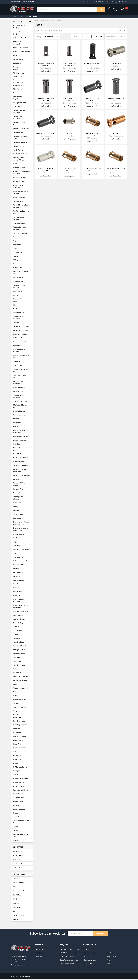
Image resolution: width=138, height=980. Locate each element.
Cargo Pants (22, 64)
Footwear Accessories (22, 562)
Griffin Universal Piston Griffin (93, 135)
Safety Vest (22, 745)
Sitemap (39, 957)
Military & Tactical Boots (22, 124)
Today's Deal (18, 17)
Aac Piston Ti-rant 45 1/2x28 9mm (46, 170)
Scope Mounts (22, 760)
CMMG (15, 900)
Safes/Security (22, 741)
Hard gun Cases (22, 581)
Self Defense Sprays (22, 768)
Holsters (22, 588)
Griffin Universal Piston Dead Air (116, 170)
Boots (22, 56)
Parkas (22, 693)
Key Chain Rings (22, 624)
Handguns (22, 238)
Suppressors (22, 241)
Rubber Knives (22, 268)
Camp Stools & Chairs (20, 466)
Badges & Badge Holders (22, 301)
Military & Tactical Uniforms (22, 287)
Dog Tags (22, 511)
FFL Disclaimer (32, 17)
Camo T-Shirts (22, 60)
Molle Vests (22, 662)
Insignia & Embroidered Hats (22, 357)
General (22, 264)
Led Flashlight (22, 631)
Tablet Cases (22, 817)
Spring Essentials (22, 198)
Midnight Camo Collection (22, 118)
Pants (22, 164)
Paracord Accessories (22, 689)
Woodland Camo (22, 282)
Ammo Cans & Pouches (22, 437)
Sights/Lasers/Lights (22, 791)
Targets (22, 827)
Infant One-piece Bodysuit (22, 351)
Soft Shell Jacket (22, 412)
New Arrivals (22, 673)
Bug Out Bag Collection (22, 458)
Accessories (22, 423)
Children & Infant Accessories (22, 318)
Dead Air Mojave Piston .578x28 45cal (46, 65)
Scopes (22, 764)
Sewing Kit (22, 771)
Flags (22, 542)
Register (114, 11)
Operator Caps (22, 392)
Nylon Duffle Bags (22, 388)
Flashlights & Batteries (22, 550)
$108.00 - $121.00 (18, 868)
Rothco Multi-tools (22, 737)
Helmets (22, 585)
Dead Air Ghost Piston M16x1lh (93, 100)
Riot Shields (22, 733)
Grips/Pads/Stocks (22, 565)
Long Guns (22, 107)
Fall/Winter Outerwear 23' (22, 79)
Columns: (76, 37)
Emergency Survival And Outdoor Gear (22, 530)
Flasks (22, 554)
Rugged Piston (116, 134)
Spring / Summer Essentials (22, 187)
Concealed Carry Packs (22, 327)
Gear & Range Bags (22, 342)
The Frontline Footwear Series (22, 213)
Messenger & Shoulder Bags (22, 371)
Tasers (22, 831)
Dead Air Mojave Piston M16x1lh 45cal (69, 65)
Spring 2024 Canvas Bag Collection (22, 193)
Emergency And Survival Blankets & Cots (22, 524)
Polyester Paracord (22, 708)
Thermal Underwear (22, 416)
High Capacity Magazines (22, 98)
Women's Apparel (22, 224)
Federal (15, 879)
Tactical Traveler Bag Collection (22, 207)
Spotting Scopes (22, 182)
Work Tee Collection (22, 234)
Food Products (22, 558)
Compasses (22, 503)
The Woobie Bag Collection (22, 219)
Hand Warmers (18, 573)
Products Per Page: (112, 37)
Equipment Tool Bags (22, 335)
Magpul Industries (19, 916)
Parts (22, 696)
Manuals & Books (22, 643)
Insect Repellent (19, 616)
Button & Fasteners (22, 462)
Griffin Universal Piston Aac (93, 169)
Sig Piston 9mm (116, 64)
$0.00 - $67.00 (18, 852)
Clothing (22, 323)
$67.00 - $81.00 (18, 856)
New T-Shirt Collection (22, 155)
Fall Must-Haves (22, 74)
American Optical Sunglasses (22, 432)
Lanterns (22, 627)
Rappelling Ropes (22, 722)
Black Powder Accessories (22, 43)
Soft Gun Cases (22, 802)
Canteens (22, 480)
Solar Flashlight (22, 292)
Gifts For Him (22, 90)
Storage (22, 814)
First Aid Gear (22, 253)
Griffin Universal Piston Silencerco (69, 170)
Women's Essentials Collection (22, 229)
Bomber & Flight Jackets (22, 52)
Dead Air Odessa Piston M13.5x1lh (116, 100)
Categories (17, 22)
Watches (22, 419)
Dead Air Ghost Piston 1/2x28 (46, 134)
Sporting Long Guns (22, 178)
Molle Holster (22, 658)
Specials (22, 806)
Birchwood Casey (19, 883)
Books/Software (22, 455)
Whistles (22, 841)
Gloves (22, 94)
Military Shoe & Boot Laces (22, 138)
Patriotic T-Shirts (22, 168)
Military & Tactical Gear (22, 129)
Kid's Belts (22, 362)
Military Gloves (22, 133)
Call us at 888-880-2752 (22, 966)
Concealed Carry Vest (22, 331)
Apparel (22, 296)
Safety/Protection (22, 748)
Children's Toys (22, 490)
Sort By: (39, 37)
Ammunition (22, 245)
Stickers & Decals (22, 810)
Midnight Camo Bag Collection (22, 112)
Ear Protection (18, 515)
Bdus (22, 306)
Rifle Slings (22, 729)
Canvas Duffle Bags (22, 313)
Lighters (22, 635)
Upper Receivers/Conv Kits (22, 836)
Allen (14, 912)
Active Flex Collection (22, 39)
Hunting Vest (22, 592)
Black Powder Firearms (22, 48)
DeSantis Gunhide (19, 891)
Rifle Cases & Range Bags (22, 407)
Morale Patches (22, 151)
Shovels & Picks (22, 787)
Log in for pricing (46, 72)
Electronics (22, 519)
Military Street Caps (22, 143)
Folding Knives (22, 261)
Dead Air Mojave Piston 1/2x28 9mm (46, 100)
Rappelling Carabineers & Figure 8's (22, 717)
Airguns (22, 427)
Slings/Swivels (22, 794)
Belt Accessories (22, 309)
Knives (22, 249)
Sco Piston (69, 134)
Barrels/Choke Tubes (22, 441)
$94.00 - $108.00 (18, 864)
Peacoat (22, 704)
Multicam (22, 670)
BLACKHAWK (17, 896)
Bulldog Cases (17, 908)
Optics (22, 685)
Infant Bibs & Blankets (22, 612)
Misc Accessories (22, 654)
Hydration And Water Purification (22, 601)
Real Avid (16, 904)
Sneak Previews (22, 798)
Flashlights (22, 546)
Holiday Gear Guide (22, 103)
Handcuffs (22, 577)
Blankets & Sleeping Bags (22, 450)
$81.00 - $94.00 (18, 860)
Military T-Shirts (22, 147)
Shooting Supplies (22, 783)
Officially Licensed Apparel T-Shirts (22, 159)
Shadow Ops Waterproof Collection (22, 173)
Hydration (22, 596)
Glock (15, 887)
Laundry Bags (17, 366)
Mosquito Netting (22, 666)
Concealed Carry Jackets (22, 69)
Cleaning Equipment (22, 494)
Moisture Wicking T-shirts (22, 377)
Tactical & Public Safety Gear (22, 822)
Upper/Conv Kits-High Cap (22, 273)
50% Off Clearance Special (22, 34)
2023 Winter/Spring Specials (22, 28)
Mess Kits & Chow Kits (22, 647)
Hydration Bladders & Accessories (22, 607)
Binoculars (22, 445)
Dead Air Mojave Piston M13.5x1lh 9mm (69, 100)
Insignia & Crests (22, 620)
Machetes (22, 639)
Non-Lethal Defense (22, 681)
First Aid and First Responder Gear (22, 85)
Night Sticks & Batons (22, 677)
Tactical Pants (22, 202)
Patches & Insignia (22, 700)
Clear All (123, 31)
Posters (16, 712)
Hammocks (17, 569)
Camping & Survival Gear (22, 476)
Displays (22, 507)
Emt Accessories (22, 535)
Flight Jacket (22, 339)
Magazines (22, 257)
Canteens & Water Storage (22, 485)
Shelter (22, 775)
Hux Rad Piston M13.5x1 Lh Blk (93, 65)
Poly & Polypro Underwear (22, 397)
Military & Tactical (22, 650)
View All (15, 920)
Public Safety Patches (22, 402)
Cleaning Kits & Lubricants (22, 498)
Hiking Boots (22, 346)
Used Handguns (22, 278)
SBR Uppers (22, 756)
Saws (22, 752)
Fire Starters (22, 539)
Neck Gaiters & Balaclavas (22, 383)
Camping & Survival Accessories (22, 471)
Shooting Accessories (22, 779)
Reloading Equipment (22, 725)
